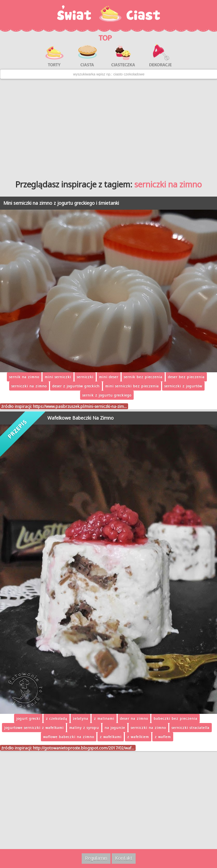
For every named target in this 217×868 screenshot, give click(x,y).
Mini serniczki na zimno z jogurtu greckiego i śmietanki (61, 203)
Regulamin (96, 858)
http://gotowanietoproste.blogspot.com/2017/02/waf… (84, 748)
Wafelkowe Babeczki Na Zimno (81, 418)
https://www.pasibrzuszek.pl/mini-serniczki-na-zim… (80, 406)
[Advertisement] (108, 127)
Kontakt (124, 858)
